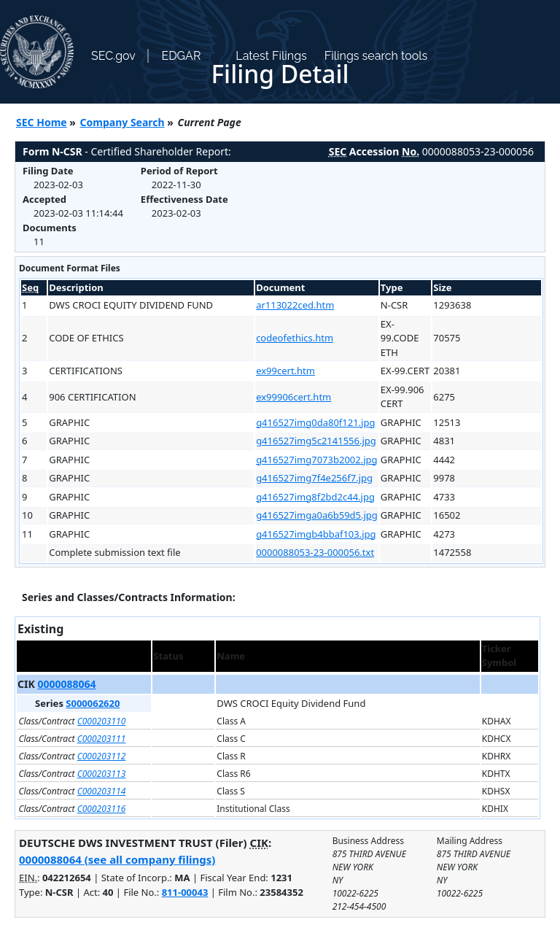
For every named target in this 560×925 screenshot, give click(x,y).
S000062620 (93, 703)
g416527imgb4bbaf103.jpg (316, 534)
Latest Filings (271, 56)
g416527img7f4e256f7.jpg (314, 478)
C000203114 (102, 791)
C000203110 (102, 721)
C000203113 (102, 774)
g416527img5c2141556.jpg (316, 441)
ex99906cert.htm (293, 397)
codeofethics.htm (295, 338)
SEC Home (42, 122)
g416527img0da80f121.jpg (315, 422)
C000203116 (102, 809)
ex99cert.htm (285, 371)
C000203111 (102, 739)
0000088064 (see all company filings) (117, 859)
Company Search (122, 122)
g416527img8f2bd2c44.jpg (315, 497)
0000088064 (66, 684)
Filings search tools (376, 56)
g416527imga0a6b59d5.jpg (317, 515)
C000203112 (102, 756)
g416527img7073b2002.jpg (316, 460)
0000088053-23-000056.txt (315, 552)
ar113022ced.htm (295, 305)
